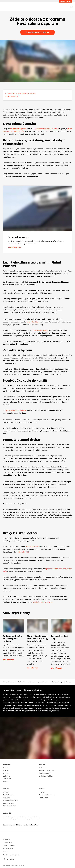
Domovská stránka (9, 682)
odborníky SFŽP (23, 552)
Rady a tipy (22, 682)
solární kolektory (33, 322)
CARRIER (22, 866)
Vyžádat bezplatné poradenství (37, 32)
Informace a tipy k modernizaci (39, 682)
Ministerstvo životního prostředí (47, 129)
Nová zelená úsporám (18, 129)
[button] (69, 682)
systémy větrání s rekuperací (16, 410)
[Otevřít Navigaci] (71, 7)
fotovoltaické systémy (40, 330)
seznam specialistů (33, 547)
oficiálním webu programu (43, 602)
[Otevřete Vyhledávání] (67, 7)
